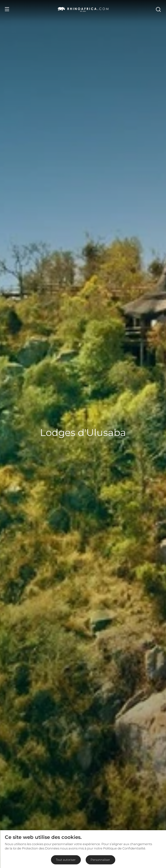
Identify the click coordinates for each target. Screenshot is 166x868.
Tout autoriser (66, 860)
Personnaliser (100, 860)
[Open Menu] (7, 9)
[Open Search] (158, 9)
